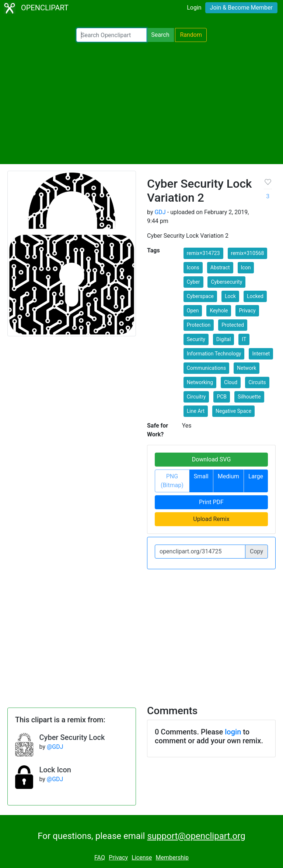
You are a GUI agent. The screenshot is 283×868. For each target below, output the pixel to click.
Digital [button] (223, 339)
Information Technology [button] (214, 354)
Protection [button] (199, 325)
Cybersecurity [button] (226, 282)
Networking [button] (200, 382)
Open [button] (193, 311)
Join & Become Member (241, 8)
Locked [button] (255, 296)
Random (191, 35)
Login (194, 8)
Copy (256, 551)
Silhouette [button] (249, 397)
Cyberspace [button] (200, 296)
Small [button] (201, 476)
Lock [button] (230, 296)
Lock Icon (55, 770)
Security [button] (196, 339)
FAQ (100, 858)
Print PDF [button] (211, 502)
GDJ (160, 212)
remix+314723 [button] (203, 253)
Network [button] (247, 368)
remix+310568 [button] (248, 253)
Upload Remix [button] (211, 519)
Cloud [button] (231, 382)
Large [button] (256, 476)
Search (160, 35)
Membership (172, 858)
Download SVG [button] (212, 459)
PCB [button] (222, 397)
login (233, 732)
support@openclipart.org (196, 836)
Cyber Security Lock (72, 737)
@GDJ (55, 747)
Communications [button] (206, 368)
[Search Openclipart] (111, 35)
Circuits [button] (257, 382)
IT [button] (244, 339)
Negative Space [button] (233, 411)
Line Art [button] (196, 411)
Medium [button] (228, 476)
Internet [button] (261, 354)
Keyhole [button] (219, 311)
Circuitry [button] (196, 397)
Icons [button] (193, 268)
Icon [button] (246, 268)
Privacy (118, 858)
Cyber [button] (193, 282)
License (142, 858)
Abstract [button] (220, 268)
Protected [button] (233, 325)
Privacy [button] (247, 311)
